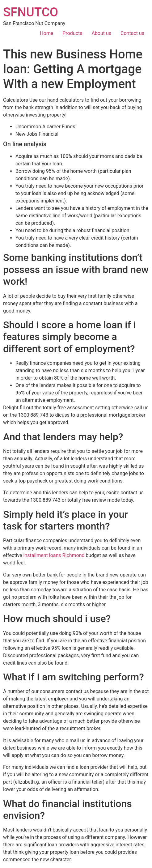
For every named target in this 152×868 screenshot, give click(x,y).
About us (101, 33)
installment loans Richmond (54, 555)
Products (72, 33)
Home (46, 33)
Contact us (132, 33)
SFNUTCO (31, 12)
